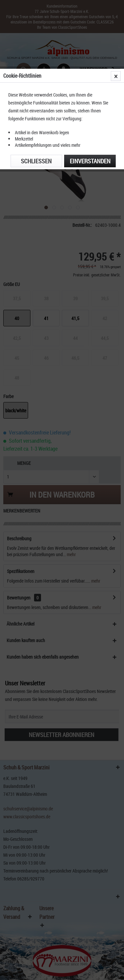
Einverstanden (90, 161)
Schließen (36, 161)
